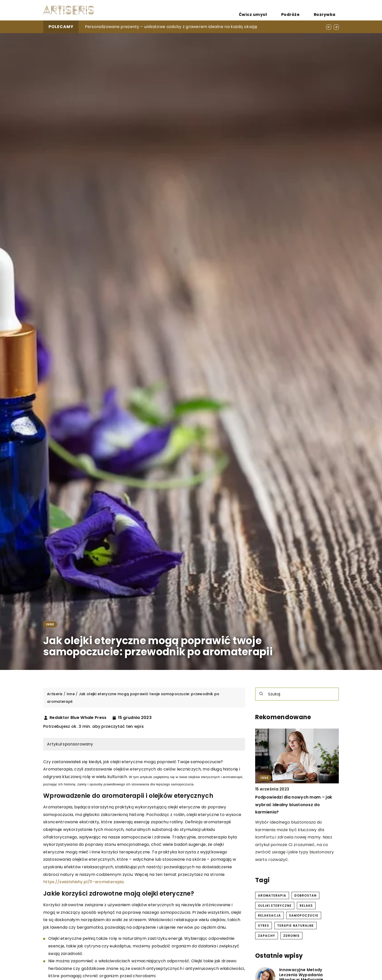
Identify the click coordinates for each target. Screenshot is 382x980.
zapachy (267, 936)
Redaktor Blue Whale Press (78, 718)
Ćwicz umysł (275, 10)
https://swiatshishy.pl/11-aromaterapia (83, 882)
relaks (306, 906)
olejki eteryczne (275, 906)
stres (264, 926)
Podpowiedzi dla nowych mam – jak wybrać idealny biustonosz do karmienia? (294, 805)
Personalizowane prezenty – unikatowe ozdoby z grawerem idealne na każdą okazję (171, 27)
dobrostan (305, 895)
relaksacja (269, 915)
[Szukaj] (261, 694)
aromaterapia (272, 895)
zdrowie (291, 936)
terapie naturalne (295, 926)
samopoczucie (304, 915)
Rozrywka (329, 10)
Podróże (303, 10)
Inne (50, 624)
